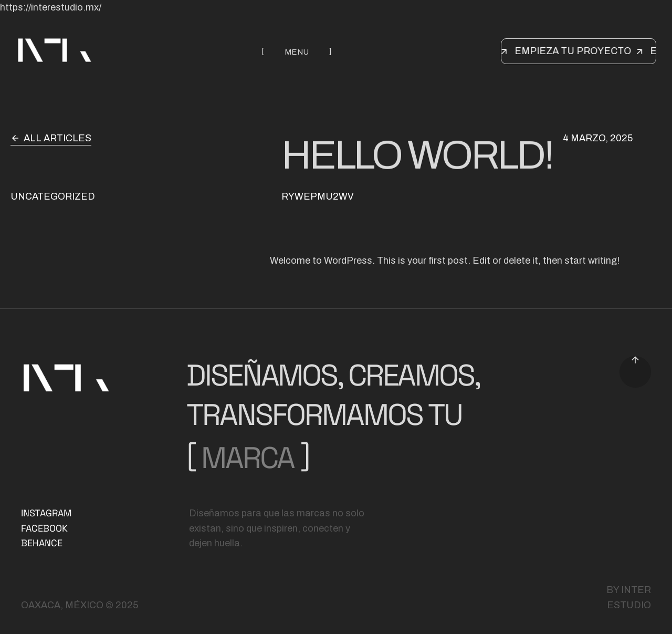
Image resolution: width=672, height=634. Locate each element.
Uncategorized (53, 196)
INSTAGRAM (46, 513)
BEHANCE (42, 543)
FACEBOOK (44, 528)
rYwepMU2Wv (318, 196)
